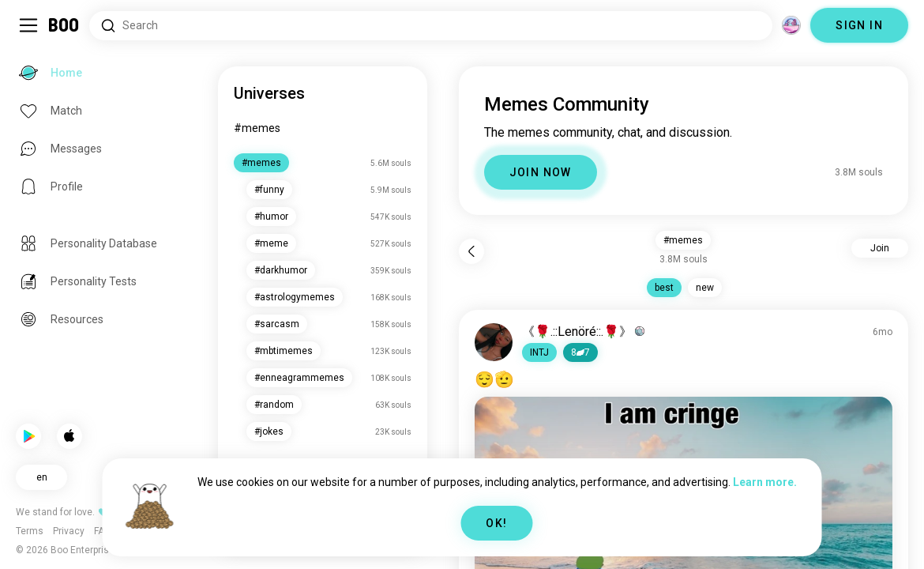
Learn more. (765, 482)
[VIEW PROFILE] (494, 342)
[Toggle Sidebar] (28, 25)
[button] (539, 352)
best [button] (664, 288)
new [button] (705, 288)
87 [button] (580, 352)
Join (880, 248)
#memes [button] (683, 240)
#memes (257, 128)
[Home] (64, 25)
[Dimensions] (791, 25)
